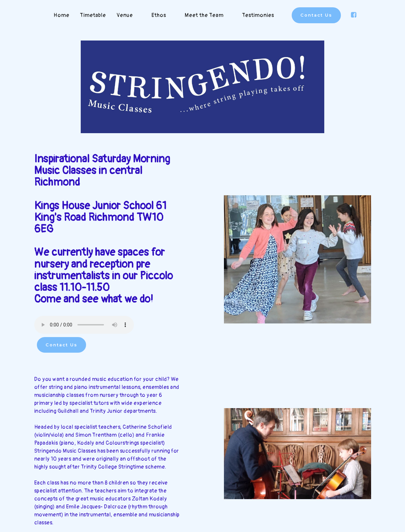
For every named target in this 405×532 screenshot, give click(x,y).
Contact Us (316, 15)
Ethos (163, 15)
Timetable (93, 15)
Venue (129, 15)
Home (61, 15)
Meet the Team (208, 15)
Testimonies (262, 15)
